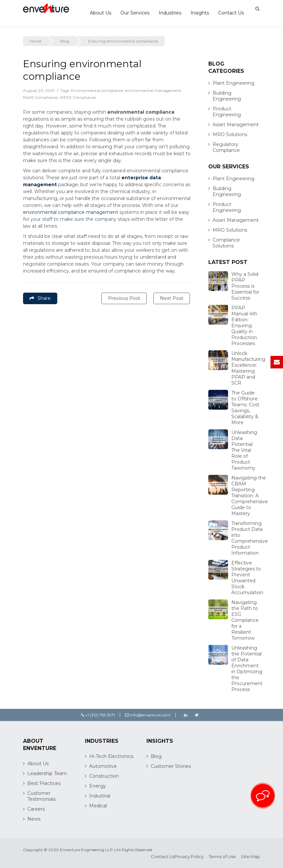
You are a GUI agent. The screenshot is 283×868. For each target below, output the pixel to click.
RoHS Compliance (40, 97)
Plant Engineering (233, 83)
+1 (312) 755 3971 (98, 715)
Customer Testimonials (41, 796)
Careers (36, 809)
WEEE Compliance (78, 97)
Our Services (135, 13)
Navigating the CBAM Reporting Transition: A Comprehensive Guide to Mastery (250, 496)
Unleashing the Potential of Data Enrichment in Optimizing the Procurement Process (247, 669)
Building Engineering (227, 96)
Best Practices (44, 783)
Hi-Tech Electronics (111, 756)
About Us (101, 13)
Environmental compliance (97, 90)
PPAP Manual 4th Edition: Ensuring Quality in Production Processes (244, 326)
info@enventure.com (148, 715)
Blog (65, 41)
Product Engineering (227, 112)
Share (40, 298)
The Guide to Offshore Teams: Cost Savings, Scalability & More (245, 408)
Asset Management (236, 125)
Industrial (100, 796)
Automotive (103, 766)
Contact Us (231, 13)
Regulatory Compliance (226, 147)
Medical (98, 806)
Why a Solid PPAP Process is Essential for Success (245, 286)
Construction (104, 776)
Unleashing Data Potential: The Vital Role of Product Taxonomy (244, 450)
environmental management (153, 90)
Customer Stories (171, 766)
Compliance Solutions (226, 243)
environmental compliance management (71, 212)
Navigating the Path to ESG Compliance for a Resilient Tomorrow (245, 620)
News (34, 819)
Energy (98, 786)
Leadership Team (47, 773)
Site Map (250, 856)
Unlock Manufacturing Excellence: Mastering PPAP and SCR (248, 368)
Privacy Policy (189, 856)
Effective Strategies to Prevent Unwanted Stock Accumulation (247, 578)
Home (35, 41)
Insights (200, 13)
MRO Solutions (230, 134)
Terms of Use (222, 856)
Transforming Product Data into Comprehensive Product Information (250, 538)
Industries (170, 13)
